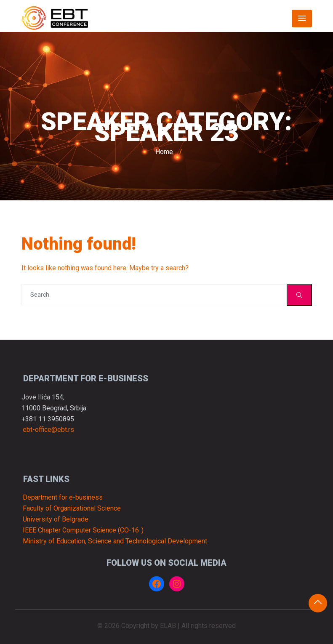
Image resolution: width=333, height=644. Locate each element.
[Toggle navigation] (302, 19)
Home (164, 152)
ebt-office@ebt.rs (48, 430)
